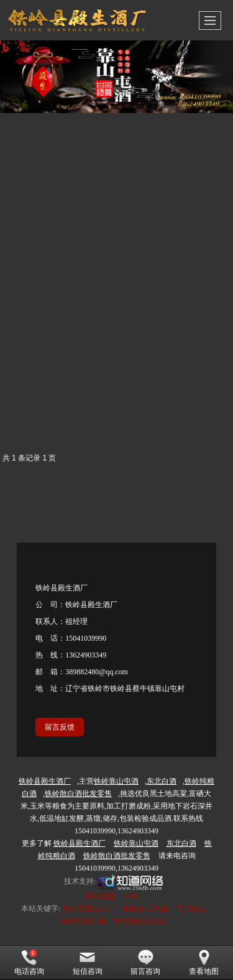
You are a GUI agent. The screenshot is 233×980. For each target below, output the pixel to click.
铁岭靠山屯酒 (145, 909)
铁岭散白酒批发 (140, 921)
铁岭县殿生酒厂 (89, 909)
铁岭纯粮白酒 (83, 921)
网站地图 (101, 896)
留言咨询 (145, 963)
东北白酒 (191, 909)
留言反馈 (60, 727)
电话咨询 (29, 963)
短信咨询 (88, 963)
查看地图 (204, 963)
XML (133, 896)
